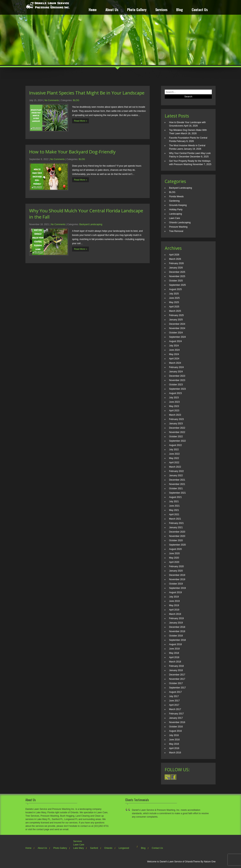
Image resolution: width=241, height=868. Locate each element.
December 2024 (177, 324)
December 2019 (177, 575)
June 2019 (174, 601)
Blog (180, 10)
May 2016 (174, 744)
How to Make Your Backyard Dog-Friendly (72, 152)
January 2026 (176, 268)
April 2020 (174, 562)
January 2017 (176, 718)
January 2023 (176, 424)
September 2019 (177, 588)
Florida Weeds (176, 197)
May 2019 (174, 605)
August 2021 (175, 497)
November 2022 (177, 432)
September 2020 (177, 545)
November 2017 (177, 679)
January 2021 (176, 527)
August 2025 (175, 289)
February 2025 (176, 315)
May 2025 (174, 302)
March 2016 (175, 753)
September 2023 (177, 389)
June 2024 (174, 350)
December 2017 (177, 675)
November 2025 (177, 276)
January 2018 (176, 670)
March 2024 (175, 363)
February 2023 (176, 419)
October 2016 (176, 727)
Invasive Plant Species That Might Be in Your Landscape (87, 93)
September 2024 (177, 337)
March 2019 (175, 614)
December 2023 (177, 376)
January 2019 (176, 623)
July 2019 (174, 597)
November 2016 (177, 722)
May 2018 (174, 653)
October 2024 (176, 333)
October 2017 (176, 683)
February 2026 (176, 263)
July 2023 (174, 398)
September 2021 (177, 493)
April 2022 (174, 463)
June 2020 (174, 553)
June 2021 (174, 506)
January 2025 (176, 320)
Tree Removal (176, 231)
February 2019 (176, 618)
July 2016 (174, 735)
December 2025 (177, 272)
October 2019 (176, 584)
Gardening (174, 201)
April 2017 (174, 705)
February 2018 (176, 666)
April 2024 (174, 359)
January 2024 (176, 372)
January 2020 (176, 571)
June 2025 (174, 298)
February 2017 (176, 714)
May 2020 (174, 558)
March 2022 (175, 467)
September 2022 (177, 441)
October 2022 (176, 437)
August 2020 (175, 549)
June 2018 (174, 649)
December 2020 (177, 532)
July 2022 (174, 450)
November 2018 (177, 631)
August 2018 (175, 644)
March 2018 (175, 662)
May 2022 (174, 458)
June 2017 (174, 701)
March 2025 (175, 311)
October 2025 (176, 281)
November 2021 (177, 484)
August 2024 (175, 341)
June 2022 (174, 454)
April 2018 (174, 657)
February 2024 (176, 367)
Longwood (124, 848)
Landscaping (175, 214)
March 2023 (175, 415)
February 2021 (176, 523)
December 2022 (177, 428)
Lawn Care (175, 218)
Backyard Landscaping (91, 224)
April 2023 (174, 411)
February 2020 (176, 566)
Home (93, 10)
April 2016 (174, 748)
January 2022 (176, 476)
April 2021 (174, 514)
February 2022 (176, 471)
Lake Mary (79, 848)
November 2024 (177, 328)
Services (161, 10)
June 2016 (174, 740)
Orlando (108, 848)
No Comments (52, 100)
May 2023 (174, 406)
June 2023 (174, 402)
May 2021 (174, 510)
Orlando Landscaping (180, 223)
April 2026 (174, 255)
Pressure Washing (178, 227)
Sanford (94, 848)
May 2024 (174, 354)
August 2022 (175, 445)
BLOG (76, 100)
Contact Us (200, 10)
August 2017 (175, 692)
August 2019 (175, 592)
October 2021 (176, 488)
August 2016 (175, 731)
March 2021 (175, 519)
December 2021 (177, 480)
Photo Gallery (137, 10)
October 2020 (176, 540)
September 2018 (177, 640)
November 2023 (177, 380)
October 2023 (176, 385)
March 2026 (175, 259)
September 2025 (177, 285)
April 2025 (174, 307)
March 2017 (175, 709)
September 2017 (177, 688)
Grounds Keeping (178, 205)
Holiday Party (176, 210)
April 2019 (174, 610)
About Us (112, 10)
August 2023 (175, 393)
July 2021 (174, 501)
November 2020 (177, 536)
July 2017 (174, 696)
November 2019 (177, 579)
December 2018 (177, 627)
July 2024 (174, 346)
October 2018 (176, 636)
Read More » (80, 121)
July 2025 (174, 294)
